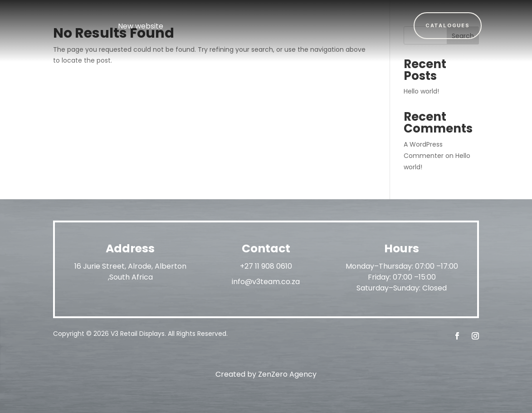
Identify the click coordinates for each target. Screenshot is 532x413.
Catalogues (448, 25)
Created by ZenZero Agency (266, 374)
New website (141, 26)
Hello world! (421, 91)
